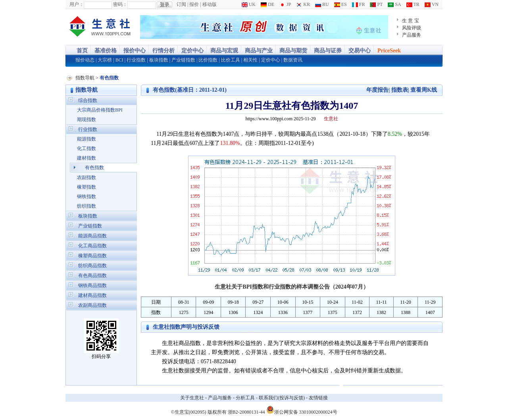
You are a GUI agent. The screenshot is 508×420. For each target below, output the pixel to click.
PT (376, 4)
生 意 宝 (411, 21)
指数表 (400, 90)
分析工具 (245, 398)
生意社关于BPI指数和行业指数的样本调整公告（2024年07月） (292, 287)
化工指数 (87, 148)
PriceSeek (389, 51)
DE (267, 4)
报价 (194, 4)
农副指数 (87, 177)
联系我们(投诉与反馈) (282, 398)
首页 (82, 51)
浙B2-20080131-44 (246, 412)
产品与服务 (220, 398)
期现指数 (87, 119)
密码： (120, 4)
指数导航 (85, 78)
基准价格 (106, 51)
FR (359, 4)
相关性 (250, 60)
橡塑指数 (87, 187)
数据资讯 (293, 60)
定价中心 (192, 51)
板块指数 (159, 60)
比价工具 (231, 60)
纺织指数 (87, 206)
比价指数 (208, 60)
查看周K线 (424, 90)
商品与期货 (293, 51)
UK (249, 4)
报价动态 (85, 60)
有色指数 (94, 168)
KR (303, 4)
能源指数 (87, 139)
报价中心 (135, 51)
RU (322, 4)
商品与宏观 (224, 51)
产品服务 (412, 35)
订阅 (181, 4)
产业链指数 (183, 60)
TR (413, 4)
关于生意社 (192, 398)
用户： (77, 4)
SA (394, 4)
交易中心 (360, 51)
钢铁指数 (87, 197)
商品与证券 (328, 51)
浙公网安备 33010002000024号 (302, 410)
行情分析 (164, 51)
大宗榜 (105, 60)
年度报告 (377, 90)
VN (432, 4)
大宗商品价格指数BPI (100, 110)
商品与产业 (259, 51)
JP (285, 4)
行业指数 (136, 60)
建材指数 (87, 158)
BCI (119, 60)
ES (341, 4)
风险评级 (412, 28)
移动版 (210, 4)
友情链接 (318, 398)
